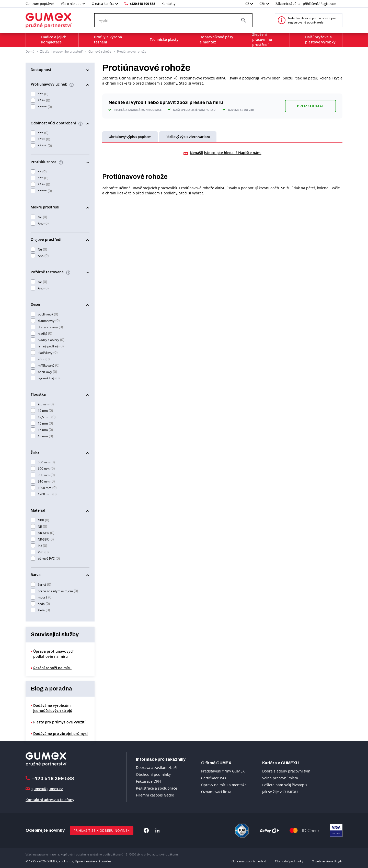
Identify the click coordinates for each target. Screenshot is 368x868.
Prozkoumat (310, 106)
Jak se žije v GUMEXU (280, 791)
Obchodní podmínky (153, 774)
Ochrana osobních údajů (249, 861)
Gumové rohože (100, 51)
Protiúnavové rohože (132, 51)
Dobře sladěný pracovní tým (286, 771)
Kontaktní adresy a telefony (50, 800)
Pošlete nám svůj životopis (285, 785)
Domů (30, 51)
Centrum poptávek (40, 4)
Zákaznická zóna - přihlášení (297, 4)
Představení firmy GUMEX (223, 771)
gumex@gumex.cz (47, 789)
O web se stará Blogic (327, 861)
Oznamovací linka (216, 791)
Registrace (328, 4)
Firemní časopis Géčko (155, 795)
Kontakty (169, 4)
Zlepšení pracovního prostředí (61, 51)
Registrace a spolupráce (157, 788)
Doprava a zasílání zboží (157, 767)
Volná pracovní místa (280, 778)
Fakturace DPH (148, 781)
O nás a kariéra (103, 4)
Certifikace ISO (214, 778)
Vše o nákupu (71, 4)
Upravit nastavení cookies (93, 861)
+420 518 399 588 (142, 4)
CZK (262, 4)
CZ (247, 4)
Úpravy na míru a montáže (224, 785)
